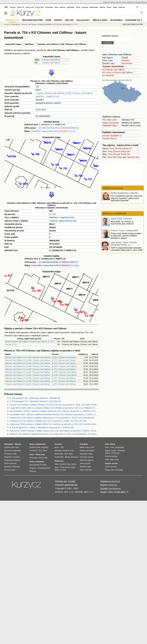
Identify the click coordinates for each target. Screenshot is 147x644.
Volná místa (40, 455)
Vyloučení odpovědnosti (66, 485)
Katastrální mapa (13, 44)
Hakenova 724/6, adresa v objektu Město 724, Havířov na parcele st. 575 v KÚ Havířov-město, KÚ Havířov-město (54, 424)
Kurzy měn (40, 7)
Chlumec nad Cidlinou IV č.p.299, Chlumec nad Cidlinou (28, 357)
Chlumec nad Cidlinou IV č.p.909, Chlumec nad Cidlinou (28, 366)
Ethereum (75, 457)
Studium (144, 2)
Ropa (57, 467)
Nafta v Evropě (60, 470)
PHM (62, 467)
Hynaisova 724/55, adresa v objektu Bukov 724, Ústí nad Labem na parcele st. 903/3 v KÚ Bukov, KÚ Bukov (54, 431)
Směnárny (33, 451)
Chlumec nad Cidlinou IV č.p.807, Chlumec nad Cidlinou (28, 372)
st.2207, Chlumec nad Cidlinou (64, 372)
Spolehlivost (119, 447)
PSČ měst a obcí (110, 120)
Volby (107, 460)
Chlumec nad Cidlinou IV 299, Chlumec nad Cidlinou (62, 44)
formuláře (88, 470)
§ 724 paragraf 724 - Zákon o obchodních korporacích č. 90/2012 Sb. (42, 427)
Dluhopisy (58, 451)
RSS (111, 492)
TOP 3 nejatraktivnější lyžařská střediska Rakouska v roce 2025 (127, 249)
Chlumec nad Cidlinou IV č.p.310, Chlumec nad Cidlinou (28, 384)
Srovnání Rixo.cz (110, 138)
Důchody (33, 471)
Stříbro (74, 464)
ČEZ (62, 447)
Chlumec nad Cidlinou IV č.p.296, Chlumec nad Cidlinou (28, 378)
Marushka (53, 131)
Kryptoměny (59, 457)
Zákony (102, 7)
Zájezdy (119, 2)
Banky (32, 444)
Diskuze (122, 7)
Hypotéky (71, 7)
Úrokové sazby (35, 447)
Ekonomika (116, 20)
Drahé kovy (59, 461)
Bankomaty (41, 444)
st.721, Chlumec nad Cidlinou (64, 378)
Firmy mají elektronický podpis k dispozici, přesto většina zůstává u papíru (126, 236)
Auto (107, 447)
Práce (109, 7)
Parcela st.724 (11, 344)
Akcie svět (30, 7)
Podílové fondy (68, 451)
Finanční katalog (111, 456)
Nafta (73, 467)
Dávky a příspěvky (37, 462)
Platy (46, 458)
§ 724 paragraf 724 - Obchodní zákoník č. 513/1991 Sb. (36, 401)
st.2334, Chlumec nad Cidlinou (64, 366)
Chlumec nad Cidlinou (51, 60)
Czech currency (111, 467)
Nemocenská (34, 465)
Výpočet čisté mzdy (11, 447)
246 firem (125, 60)
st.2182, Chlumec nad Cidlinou (64, 375)
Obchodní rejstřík (109, 2)
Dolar (45, 451)
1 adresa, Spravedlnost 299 (63, 221)
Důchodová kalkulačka (13, 451)
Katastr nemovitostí (113, 66)
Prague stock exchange (114, 470)
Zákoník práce (85, 463)
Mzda (41, 458)
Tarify (78, 7)
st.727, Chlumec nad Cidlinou (64, 381)
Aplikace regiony (111, 117)
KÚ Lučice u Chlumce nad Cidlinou (117, 72)
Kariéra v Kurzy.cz (109, 485)
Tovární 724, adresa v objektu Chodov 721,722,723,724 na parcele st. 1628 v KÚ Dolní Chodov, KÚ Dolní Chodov (54, 405)
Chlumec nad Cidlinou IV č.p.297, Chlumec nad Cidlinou (28, 369)
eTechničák (115, 453)
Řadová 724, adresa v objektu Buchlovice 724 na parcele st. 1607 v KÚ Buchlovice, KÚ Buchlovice (54, 434)
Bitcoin (63, 7)
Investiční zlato (65, 464)
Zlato (56, 7)
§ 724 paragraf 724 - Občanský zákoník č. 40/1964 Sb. (35, 398)
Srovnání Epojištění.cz (112, 136)
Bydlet (138, 2)
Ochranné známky (135, 20)
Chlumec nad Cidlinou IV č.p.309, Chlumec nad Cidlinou (28, 381)
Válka (115, 7)
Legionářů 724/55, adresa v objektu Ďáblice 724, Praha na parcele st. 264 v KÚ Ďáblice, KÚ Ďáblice (54, 408)
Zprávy (13, 7)
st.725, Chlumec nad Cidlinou (64, 363)
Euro (40, 451)
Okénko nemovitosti (113, 188)
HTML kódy (120, 492)
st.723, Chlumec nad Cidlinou (64, 360)
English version (111, 463)
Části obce (122, 157)
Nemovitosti (16, 24)
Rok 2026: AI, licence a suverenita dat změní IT (122, 223)
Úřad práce (34, 458)
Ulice (115, 157)
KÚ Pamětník (108, 75)
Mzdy (71, 454)
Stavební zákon (86, 467)
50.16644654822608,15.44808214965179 (58, 262)
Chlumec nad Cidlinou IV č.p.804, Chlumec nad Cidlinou (28, 375)
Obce (110, 157)
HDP (66, 454)
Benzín (67, 467)
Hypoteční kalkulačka (12, 467)
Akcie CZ (21, 7)
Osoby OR (127, 148)
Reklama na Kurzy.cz (110, 481)
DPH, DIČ (69, 20)
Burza (57, 447)
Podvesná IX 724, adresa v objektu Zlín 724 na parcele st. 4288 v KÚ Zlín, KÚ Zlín (48, 421)
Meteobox (131, 2)
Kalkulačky (83, 20)
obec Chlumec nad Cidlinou (117, 55)
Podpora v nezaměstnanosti (40, 468)
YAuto (125, 2)
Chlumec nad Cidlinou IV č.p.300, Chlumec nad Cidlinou (28, 363)
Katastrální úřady (86, 454)
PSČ (93, 447)
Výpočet (18, 444)
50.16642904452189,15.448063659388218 (59, 128)
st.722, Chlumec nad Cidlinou (64, 369)
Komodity (49, 7)
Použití (104, 492)
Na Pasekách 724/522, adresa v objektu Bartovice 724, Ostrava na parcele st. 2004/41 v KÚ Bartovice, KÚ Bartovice (54, 411)
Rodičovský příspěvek (12, 460)
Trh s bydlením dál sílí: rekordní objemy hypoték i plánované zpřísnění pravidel (127, 198)
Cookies (72, 481)
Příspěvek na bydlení (12, 457)
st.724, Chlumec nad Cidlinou (64, 357)
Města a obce (100, 20)
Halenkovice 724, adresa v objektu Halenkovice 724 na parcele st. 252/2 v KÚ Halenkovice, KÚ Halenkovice (54, 418)
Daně (48, 20)
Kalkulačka (94, 7)
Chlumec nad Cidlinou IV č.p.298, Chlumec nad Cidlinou (28, 360)
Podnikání (84, 444)
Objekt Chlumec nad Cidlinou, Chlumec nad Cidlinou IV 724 (29, 342)
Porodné (43, 465)
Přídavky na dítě (10, 454)
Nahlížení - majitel (44, 96)
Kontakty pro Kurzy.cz (111, 488)
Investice (58, 444)
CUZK (57, 96)
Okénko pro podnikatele (114, 213)
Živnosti (118, 148)
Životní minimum (10, 463)
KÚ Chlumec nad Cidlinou (113, 70)
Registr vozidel (111, 451)
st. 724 (52, 214)
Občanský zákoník (87, 460)
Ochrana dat (61, 481)
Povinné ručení (10, 470)
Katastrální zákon (110, 126)
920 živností (127, 63)
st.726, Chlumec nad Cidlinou (64, 384)
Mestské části (133, 157)
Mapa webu (114, 460)
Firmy (112, 148)
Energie (85, 7)
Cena (112, 447)
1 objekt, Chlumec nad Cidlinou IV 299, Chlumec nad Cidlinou (64, 93)
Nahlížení (29, 44)
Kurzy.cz (7, 24)
